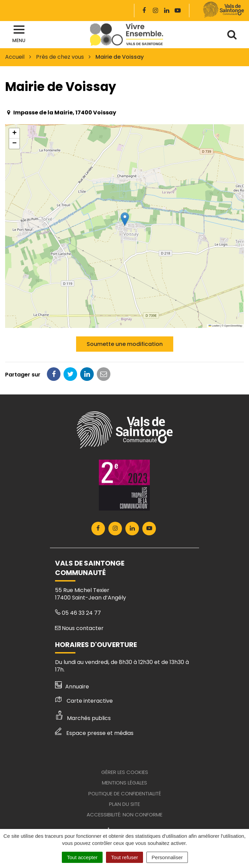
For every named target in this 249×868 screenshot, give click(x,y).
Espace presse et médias (94, 733)
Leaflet (214, 326)
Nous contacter (79, 628)
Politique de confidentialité (125, 793)
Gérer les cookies (125, 772)
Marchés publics (83, 718)
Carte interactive (84, 701)
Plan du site (125, 804)
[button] (125, 219)
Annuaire (72, 687)
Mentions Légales (125, 783)
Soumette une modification (125, 344)
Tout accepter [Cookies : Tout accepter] (82, 857)
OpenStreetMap (233, 326)
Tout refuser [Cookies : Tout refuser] (125, 857)
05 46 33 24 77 (78, 613)
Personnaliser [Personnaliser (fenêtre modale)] (167, 857)
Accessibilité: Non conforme (125, 815)
